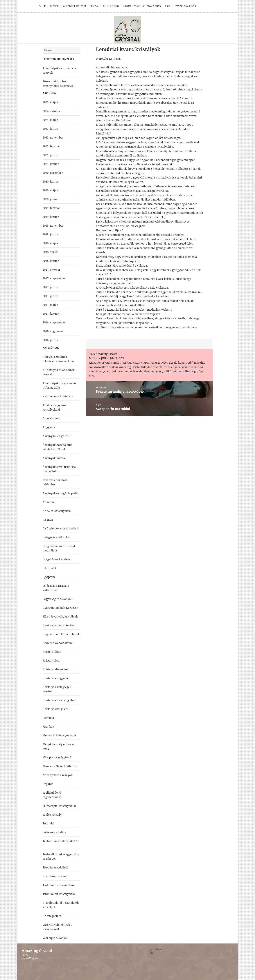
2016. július (50, 340)
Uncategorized (52, 916)
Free (168, 6)
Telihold (48, 823)
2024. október (51, 111)
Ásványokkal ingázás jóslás (61, 493)
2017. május (50, 305)
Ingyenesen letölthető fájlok (61, 634)
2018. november (53, 225)
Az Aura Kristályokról (57, 511)
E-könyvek (50, 568)
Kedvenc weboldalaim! (58, 643)
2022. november (53, 137)
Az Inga (48, 520)
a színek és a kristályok (58, 396)
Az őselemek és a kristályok (61, 528)
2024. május (50, 120)
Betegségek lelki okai (56, 537)
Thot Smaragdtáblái (55, 867)
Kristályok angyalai (55, 678)
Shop (42, 6)
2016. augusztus (53, 331)
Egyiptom (49, 577)
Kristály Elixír (52, 652)
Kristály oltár (51, 660)
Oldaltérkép (156, 949)
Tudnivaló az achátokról (59, 885)
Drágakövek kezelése (56, 559)
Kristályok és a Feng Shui (59, 700)
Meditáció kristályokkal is (60, 735)
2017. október (51, 269)
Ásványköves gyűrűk (56, 436)
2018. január (51, 261)
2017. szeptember (54, 278)
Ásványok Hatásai (74, 6)
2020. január (51, 199)
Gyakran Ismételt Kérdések (60, 608)
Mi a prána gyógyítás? (57, 757)
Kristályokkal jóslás (56, 709)
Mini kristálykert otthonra (60, 766)
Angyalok (49, 427)
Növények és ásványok (58, 775)
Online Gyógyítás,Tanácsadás (142, 6)
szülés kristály (52, 815)
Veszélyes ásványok (55, 938)
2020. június (51, 181)
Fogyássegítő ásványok (58, 599)
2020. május (50, 190)
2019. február (51, 208)
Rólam (94, 6)
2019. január (51, 217)
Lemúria (48, 718)
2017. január (51, 314)
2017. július (50, 287)
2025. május (50, 102)
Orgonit (48, 784)
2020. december (53, 173)
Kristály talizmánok (56, 669)
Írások (54, 6)
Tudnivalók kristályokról (59, 894)
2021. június (51, 155)
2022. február (51, 146)
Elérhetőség (111, 6)
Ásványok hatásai (54, 458)
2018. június (51, 234)
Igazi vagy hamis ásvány (59, 625)
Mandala (48, 726)
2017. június (51, 296)
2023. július (50, 129)
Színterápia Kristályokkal (59, 806)
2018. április (51, 252)
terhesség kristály (54, 832)
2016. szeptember (54, 322)
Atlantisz (49, 502)
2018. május (50, 243)
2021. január (51, 164)
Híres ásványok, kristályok (60, 616)
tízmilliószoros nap (55, 876)
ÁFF (152, 953)
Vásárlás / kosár (186, 6)
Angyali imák (51, 418)
